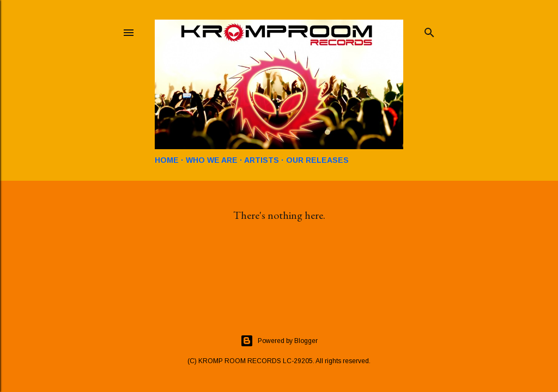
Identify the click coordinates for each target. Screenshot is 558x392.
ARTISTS (262, 160)
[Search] (429, 30)
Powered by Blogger (279, 341)
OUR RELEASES (317, 160)
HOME (167, 160)
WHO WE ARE (212, 160)
